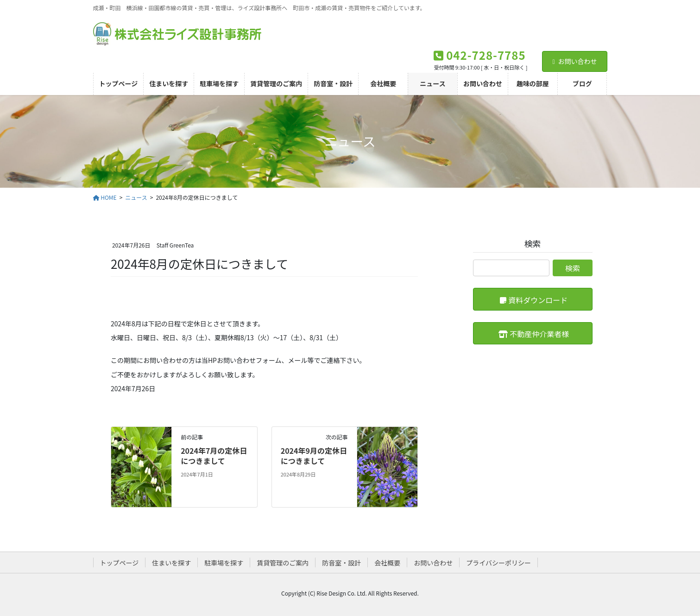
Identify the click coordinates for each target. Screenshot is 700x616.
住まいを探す (171, 563)
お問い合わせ (574, 61)
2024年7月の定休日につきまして (214, 456)
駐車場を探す (224, 563)
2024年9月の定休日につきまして (314, 456)
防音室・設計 (341, 563)
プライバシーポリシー (498, 563)
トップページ (120, 563)
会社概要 (387, 563)
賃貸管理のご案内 (283, 563)
